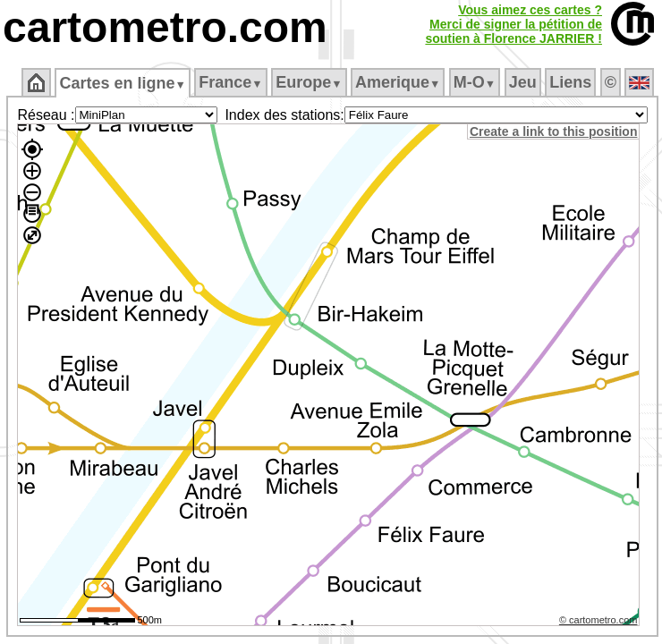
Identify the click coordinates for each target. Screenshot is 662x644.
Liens (570, 82)
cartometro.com (165, 27)
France (230, 82)
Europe (309, 82)
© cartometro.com (598, 620)
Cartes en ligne (122, 83)
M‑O (475, 82)
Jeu (523, 82)
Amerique (398, 82)
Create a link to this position (553, 131)
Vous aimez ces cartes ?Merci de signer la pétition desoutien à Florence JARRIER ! (513, 24)
